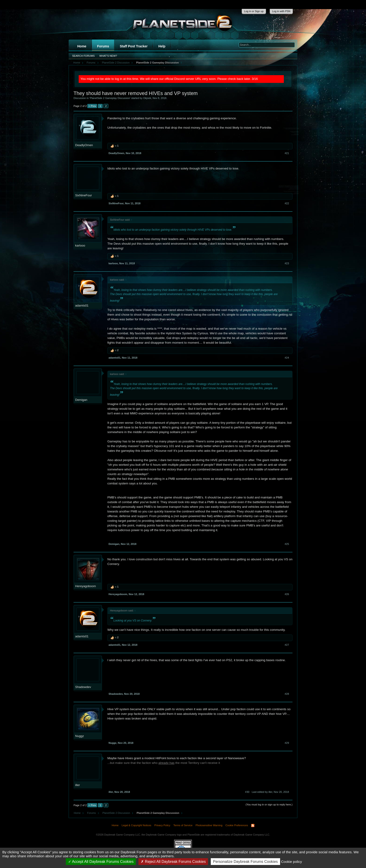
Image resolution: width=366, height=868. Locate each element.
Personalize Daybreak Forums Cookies (245, 862)
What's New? (108, 56)
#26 (287, 594)
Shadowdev (83, 687)
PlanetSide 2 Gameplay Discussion (110, 98)
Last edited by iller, (270, 792)
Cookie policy (291, 862)
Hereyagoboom (86, 586)
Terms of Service (183, 825)
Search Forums (83, 56)
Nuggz (80, 736)
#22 (287, 203)
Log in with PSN (281, 11)
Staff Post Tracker (134, 46)
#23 (287, 263)
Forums (103, 46)
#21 (287, 153)
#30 (247, 792)
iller (77, 785)
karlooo (80, 245)
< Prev (92, 106)
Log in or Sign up (254, 11)
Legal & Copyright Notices (136, 825)
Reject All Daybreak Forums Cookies (173, 862)
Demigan (81, 400)
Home (82, 46)
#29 (287, 743)
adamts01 (82, 305)
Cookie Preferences (237, 825)
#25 (287, 544)
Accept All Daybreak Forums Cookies (101, 862)
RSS (253, 826)
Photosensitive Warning (209, 825)
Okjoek (147, 98)
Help (162, 46)
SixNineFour (84, 195)
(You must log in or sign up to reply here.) (269, 804)
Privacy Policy (162, 825)
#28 (287, 694)
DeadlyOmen (84, 145)
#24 (287, 358)
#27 (287, 645)
